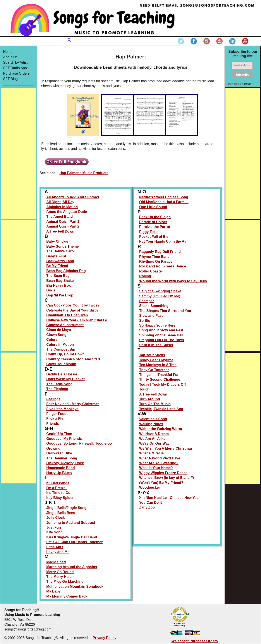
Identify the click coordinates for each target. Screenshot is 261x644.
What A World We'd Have (160, 458)
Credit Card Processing (180, 625)
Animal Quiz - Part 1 (63, 222)
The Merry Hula (59, 577)
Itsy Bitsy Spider (60, 498)
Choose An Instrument (65, 325)
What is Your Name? (156, 468)
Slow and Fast (151, 316)
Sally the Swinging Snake (160, 291)
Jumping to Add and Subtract (71, 523)
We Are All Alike (152, 439)
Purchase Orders (16, 73)
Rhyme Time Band (154, 257)
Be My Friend (57, 266)
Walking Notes (151, 424)
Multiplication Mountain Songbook (75, 587)
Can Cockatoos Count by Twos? (73, 305)
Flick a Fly (55, 419)
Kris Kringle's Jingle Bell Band (72, 537)
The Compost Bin (61, 349)
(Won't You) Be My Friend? (161, 483)
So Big (145, 321)
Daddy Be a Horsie (62, 374)
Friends (53, 424)
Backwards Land (60, 261)
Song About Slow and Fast (161, 330)
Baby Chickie (57, 241)
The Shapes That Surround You (165, 311)
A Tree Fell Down (60, 231)
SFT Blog (10, 79)
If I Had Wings (58, 483)
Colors (52, 340)
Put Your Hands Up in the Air (163, 241)
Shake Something (154, 306)
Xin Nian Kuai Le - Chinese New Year (170, 498)
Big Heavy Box (58, 285)
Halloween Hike (59, 453)
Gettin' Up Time (59, 434)
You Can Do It (151, 503)
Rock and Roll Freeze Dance (163, 266)
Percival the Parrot (155, 227)
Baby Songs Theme (62, 246)
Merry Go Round (60, 572)
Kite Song (54, 532)
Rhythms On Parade (156, 261)
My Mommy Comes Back (67, 596)
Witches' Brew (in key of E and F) (167, 478)
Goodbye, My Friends (64, 439)
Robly (248, 84)
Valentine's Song (153, 419)
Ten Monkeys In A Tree (158, 365)
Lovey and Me (58, 552)
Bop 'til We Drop (60, 295)
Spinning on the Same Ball (161, 335)
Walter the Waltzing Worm (161, 429)
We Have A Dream (154, 434)
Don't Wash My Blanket (65, 379)
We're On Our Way (154, 443)
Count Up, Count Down (65, 354)
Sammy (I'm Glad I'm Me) (160, 296)
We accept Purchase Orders (194, 641)
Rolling (145, 276)
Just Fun (54, 527)
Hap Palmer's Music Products (84, 173)
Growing (53, 448)
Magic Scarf (56, 562)
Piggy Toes (148, 232)
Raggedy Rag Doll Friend (160, 252)
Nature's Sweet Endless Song (164, 197)
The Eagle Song (59, 384)
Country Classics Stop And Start (73, 359)
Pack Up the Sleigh (155, 217)
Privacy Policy (105, 638)
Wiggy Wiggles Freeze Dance (163, 473)
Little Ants (55, 547)
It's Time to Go (58, 493)
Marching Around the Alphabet (72, 567)
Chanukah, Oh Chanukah (67, 315)
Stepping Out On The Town (162, 340)
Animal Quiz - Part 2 (63, 226)
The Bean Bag (58, 276)
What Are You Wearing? (159, 463)
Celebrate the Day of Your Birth (72, 310)
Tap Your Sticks (152, 355)
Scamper (147, 301)
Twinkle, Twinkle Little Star (161, 409)
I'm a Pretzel (56, 488)
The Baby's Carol (60, 251)
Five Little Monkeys (62, 409)
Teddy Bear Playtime (156, 360)
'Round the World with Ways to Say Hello (173, 281)
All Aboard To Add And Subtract (73, 197)
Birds (51, 290)
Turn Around (150, 399)
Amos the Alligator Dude (67, 212)
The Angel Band (59, 217)
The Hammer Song (62, 458)
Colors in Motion (60, 345)
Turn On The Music (155, 404)
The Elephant (57, 389)
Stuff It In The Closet (156, 345)
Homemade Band (61, 468)
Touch (144, 389)
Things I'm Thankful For (159, 375)
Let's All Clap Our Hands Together (74, 542)
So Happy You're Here (157, 325)
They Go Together (154, 370)
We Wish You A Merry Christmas (166, 448)
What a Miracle (151, 453)
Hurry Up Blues (59, 473)
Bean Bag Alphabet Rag (66, 271)
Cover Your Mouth (61, 364)
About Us (10, 57)
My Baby (53, 591)
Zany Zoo (147, 507)
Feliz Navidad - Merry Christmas (73, 404)
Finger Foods (57, 414)
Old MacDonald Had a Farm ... (164, 202)
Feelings (53, 399)
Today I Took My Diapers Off (163, 385)
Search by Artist (15, 63)
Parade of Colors (153, 222)
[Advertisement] (19, 153)
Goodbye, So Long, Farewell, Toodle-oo (79, 443)
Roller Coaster (151, 271)
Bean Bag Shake (60, 281)
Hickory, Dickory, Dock (65, 463)
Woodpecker (150, 487)
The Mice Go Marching (65, 581)
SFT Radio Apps (16, 68)
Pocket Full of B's (154, 237)
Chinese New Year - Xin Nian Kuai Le (77, 320)
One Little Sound (153, 207)
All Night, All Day (60, 202)
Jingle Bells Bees (61, 513)
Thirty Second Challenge (160, 379)
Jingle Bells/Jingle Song (66, 508)
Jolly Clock (55, 518)
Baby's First (56, 256)
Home (8, 52)
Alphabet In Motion (62, 207)
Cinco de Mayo (59, 330)
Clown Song (56, 335)
